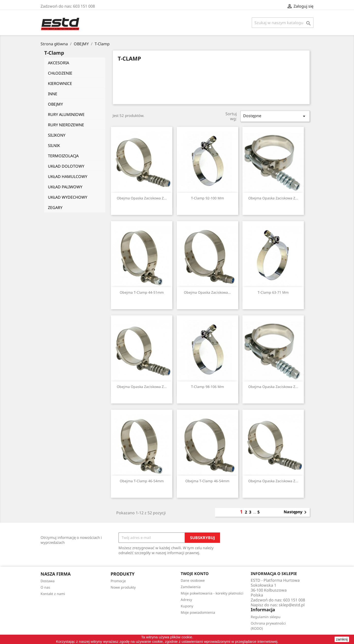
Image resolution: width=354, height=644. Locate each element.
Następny (296, 512)
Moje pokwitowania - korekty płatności (212, 593)
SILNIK (54, 145)
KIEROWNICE (60, 83)
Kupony (187, 606)
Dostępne (275, 116)
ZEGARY (55, 208)
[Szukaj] (283, 23)
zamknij (342, 639)
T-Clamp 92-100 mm (207, 198)
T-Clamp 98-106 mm (207, 387)
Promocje (118, 581)
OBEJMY (55, 104)
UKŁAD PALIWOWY (65, 187)
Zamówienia (191, 587)
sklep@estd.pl (292, 605)
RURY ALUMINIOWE (66, 114)
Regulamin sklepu (266, 617)
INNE (53, 94)
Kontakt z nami (53, 594)
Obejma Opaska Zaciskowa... (207, 292)
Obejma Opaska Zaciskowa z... (142, 198)
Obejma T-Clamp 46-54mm (142, 481)
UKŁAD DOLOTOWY (66, 166)
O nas (45, 587)
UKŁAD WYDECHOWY (68, 197)
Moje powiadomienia (198, 612)
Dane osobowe (193, 580)
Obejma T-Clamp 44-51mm (142, 292)
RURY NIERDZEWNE (66, 125)
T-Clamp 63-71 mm (273, 292)
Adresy (186, 600)
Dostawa (48, 581)
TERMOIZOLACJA (63, 156)
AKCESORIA (59, 63)
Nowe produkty (123, 587)
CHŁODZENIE (60, 73)
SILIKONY (57, 135)
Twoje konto (195, 574)
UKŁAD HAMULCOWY (68, 177)
